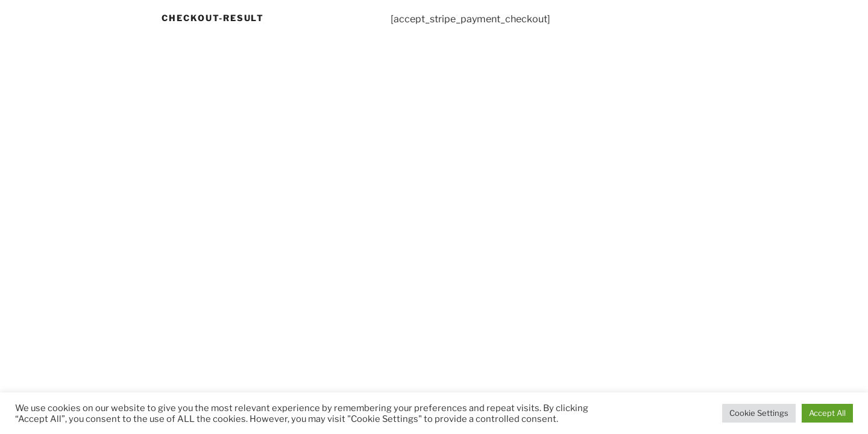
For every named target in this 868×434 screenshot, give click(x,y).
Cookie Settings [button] (759, 413)
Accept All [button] (827, 413)
